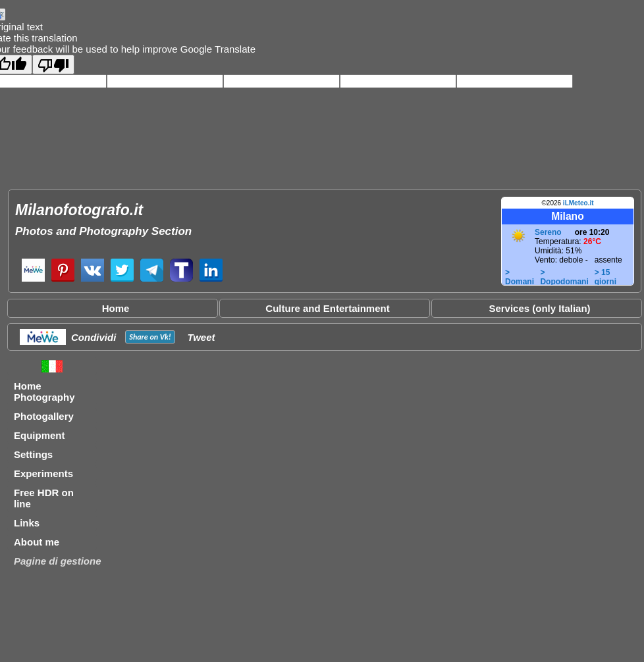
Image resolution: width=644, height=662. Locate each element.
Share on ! (150, 337)
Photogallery (44, 416)
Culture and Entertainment (327, 308)
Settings (33, 454)
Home (116, 308)
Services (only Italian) (539, 308)
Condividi (94, 337)
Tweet (201, 337)
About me (37, 542)
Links (27, 523)
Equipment (40, 435)
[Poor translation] (53, 64)
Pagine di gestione (58, 561)
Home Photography (44, 392)
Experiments (43, 473)
